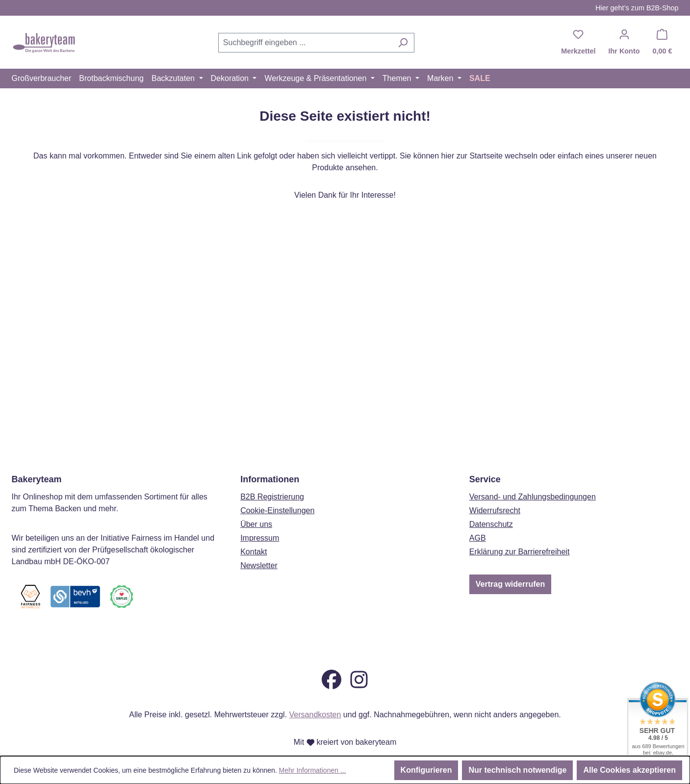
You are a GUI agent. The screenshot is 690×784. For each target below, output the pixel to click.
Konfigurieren (426, 770)
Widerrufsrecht (495, 493)
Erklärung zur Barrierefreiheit (520, 534)
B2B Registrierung (272, 479)
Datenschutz (491, 507)
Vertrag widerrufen (510, 566)
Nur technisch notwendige (517, 770)
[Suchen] (403, 43)
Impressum (260, 520)
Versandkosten (315, 715)
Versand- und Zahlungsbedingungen (533, 479)
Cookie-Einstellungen (277, 493)
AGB (478, 520)
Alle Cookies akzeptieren (629, 770)
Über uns (256, 507)
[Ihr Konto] (624, 43)
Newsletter (259, 548)
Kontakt (254, 534)
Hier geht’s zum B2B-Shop (637, 8)
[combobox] (305, 43)
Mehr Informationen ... (313, 770)
